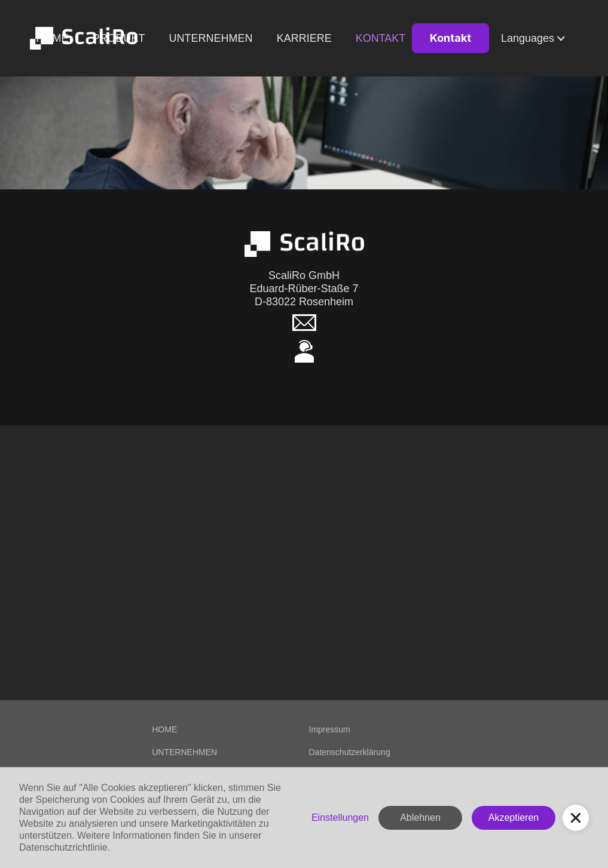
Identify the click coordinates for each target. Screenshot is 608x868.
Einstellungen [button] (340, 818)
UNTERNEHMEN (184, 752)
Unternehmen (211, 38)
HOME (164, 729)
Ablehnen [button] (420, 818)
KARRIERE (304, 38)
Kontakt (381, 38)
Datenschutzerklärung (350, 752)
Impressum (330, 729)
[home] (84, 39)
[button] (534, 38)
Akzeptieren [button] (514, 818)
